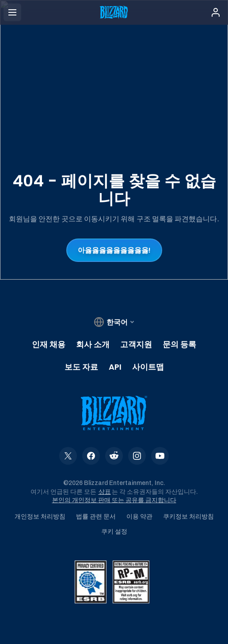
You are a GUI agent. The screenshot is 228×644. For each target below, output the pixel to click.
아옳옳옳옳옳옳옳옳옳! (114, 250)
